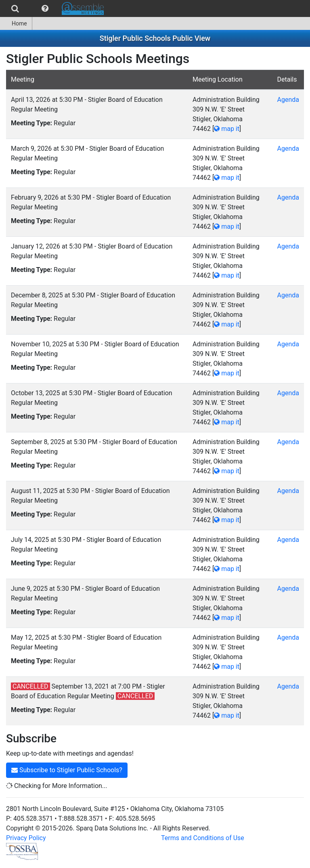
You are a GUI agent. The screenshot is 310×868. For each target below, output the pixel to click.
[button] (45, 8)
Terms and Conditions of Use (203, 838)
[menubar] (54, 8)
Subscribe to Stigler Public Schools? (67, 770)
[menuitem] (15, 8)
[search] (15, 8)
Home (16, 23)
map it (227, 129)
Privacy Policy (26, 838)
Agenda (288, 100)
